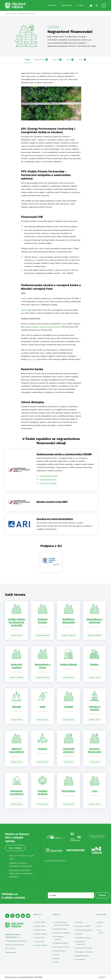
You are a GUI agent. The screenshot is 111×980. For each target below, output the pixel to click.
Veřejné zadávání (42, 635)
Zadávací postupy (61, 929)
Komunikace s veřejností (59, 938)
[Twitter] (28, 916)
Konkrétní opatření (61, 943)
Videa (82, 60)
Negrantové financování (80, 943)
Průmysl (43, 749)
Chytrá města (43, 804)
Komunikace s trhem (62, 947)
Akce (70, 60)
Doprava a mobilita (83, 926)
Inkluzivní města (41, 934)
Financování (53, 27)
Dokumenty (41, 60)
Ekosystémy (69, 791)
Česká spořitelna (32, 327)
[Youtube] (18, 916)
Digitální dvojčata (83, 956)
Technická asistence (84, 938)
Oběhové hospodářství (85, 930)
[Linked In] (23, 916)
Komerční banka (47, 327)
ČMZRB (24, 298)
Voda (43, 707)
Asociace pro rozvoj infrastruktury (55, 519)
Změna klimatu (69, 664)
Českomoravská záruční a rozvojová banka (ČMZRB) (64, 454)
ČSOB (57, 327)
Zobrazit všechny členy (55, 861)
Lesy (95, 791)
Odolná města (40, 930)
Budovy (95, 664)
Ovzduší (69, 707)
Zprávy (57, 60)
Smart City (31, 359)
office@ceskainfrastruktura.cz (16, 941)
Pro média (101, 931)
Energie (17, 707)
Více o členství (15, 848)
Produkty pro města (48, 483)
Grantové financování (84, 948)
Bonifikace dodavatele (62, 933)
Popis (27, 60)
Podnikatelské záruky (49, 476)
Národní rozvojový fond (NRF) (52, 502)
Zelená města (16, 635)
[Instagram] (12, 916)
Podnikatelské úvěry (48, 479)
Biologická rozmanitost (85, 952)
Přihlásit (102, 895)
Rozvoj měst (40, 938)
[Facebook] (7, 916)
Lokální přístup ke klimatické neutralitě (16, 622)
